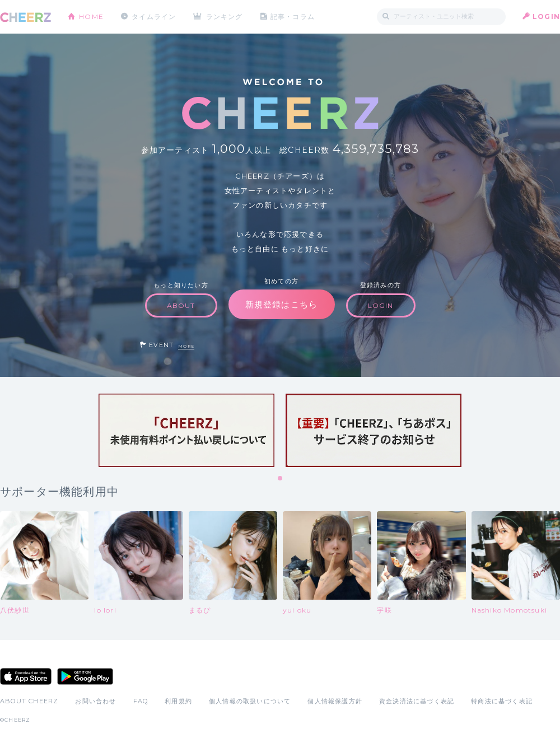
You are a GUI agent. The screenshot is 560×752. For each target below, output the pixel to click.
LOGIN (546, 17)
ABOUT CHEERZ (29, 701)
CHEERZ (25, 17)
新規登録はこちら (282, 304)
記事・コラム (293, 17)
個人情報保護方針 (335, 701)
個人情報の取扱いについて (250, 701)
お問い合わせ (95, 701)
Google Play (85, 676)
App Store (26, 676)
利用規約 (178, 701)
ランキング (225, 17)
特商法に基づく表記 (502, 701)
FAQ (141, 701)
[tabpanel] (186, 430)
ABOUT (181, 305)
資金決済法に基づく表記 (417, 701)
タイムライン (154, 17)
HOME (91, 17)
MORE (186, 346)
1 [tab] (281, 479)
